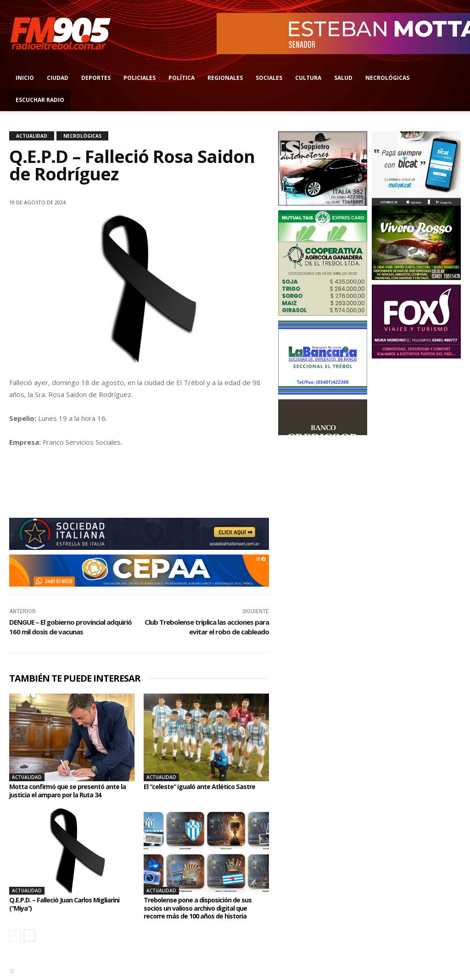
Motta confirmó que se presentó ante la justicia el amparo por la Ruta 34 (71, 790)
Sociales (269, 78)
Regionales (225, 78)
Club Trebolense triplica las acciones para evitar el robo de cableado (207, 627)
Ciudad (58, 78)
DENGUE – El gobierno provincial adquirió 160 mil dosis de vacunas (70, 627)
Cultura (308, 78)
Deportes (96, 78)
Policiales (140, 78)
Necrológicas (387, 78)
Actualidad (32, 136)
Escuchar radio (40, 100)
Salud (343, 78)
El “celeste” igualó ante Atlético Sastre (206, 786)
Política (182, 78)
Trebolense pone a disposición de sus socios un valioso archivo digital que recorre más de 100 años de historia (203, 908)
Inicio (25, 78)
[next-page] (30, 935)
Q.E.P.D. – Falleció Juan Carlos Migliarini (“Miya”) (71, 904)
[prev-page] (15, 935)
